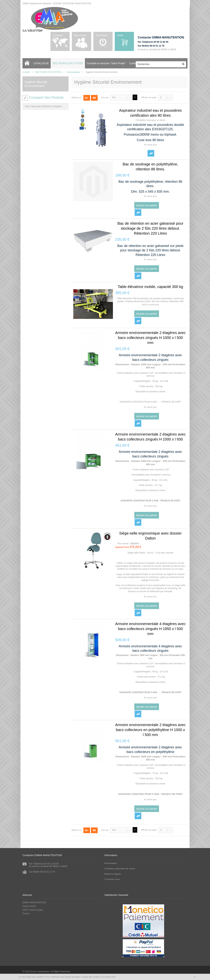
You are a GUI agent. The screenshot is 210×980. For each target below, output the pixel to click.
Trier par (105, 98)
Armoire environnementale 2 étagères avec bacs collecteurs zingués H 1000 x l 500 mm (150, 338)
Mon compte (80, 35)
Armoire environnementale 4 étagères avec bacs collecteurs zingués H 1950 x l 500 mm (150, 629)
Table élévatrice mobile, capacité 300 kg (150, 287)
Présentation (111, 863)
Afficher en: (77, 98)
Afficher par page (149, 97)
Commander (101, 35)
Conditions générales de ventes (120, 869)
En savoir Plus (109, 977)
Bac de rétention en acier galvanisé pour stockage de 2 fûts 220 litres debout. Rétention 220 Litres (150, 228)
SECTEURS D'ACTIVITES (48, 72)
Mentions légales (113, 874)
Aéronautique (73, 72)
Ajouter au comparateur (151, 153)
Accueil (28, 63)
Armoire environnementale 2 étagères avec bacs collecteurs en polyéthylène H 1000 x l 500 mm (150, 730)
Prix (114, 98)
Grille (94, 98)
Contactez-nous (58, 37)
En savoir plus (150, 145)
